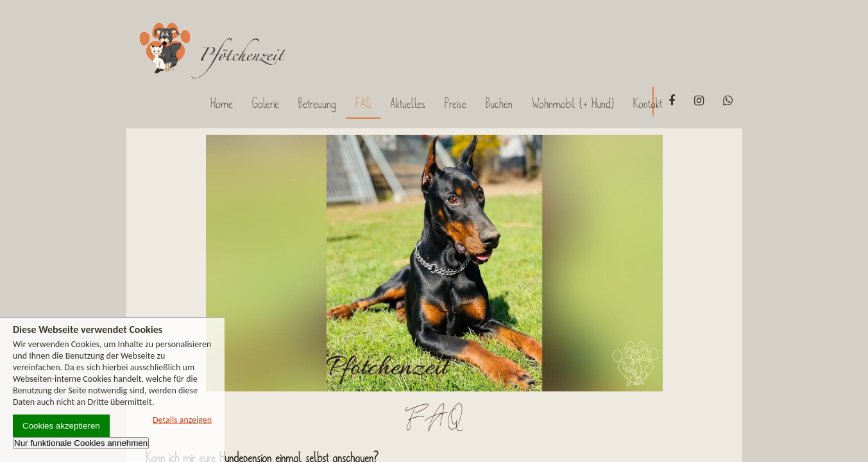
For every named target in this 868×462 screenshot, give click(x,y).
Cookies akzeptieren (61, 426)
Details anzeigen (182, 420)
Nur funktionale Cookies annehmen (81, 443)
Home (222, 103)
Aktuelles (408, 103)
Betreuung (317, 103)
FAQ (363, 103)
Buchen (499, 103)
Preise (455, 103)
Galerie (266, 103)
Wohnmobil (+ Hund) (573, 103)
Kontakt (648, 103)
